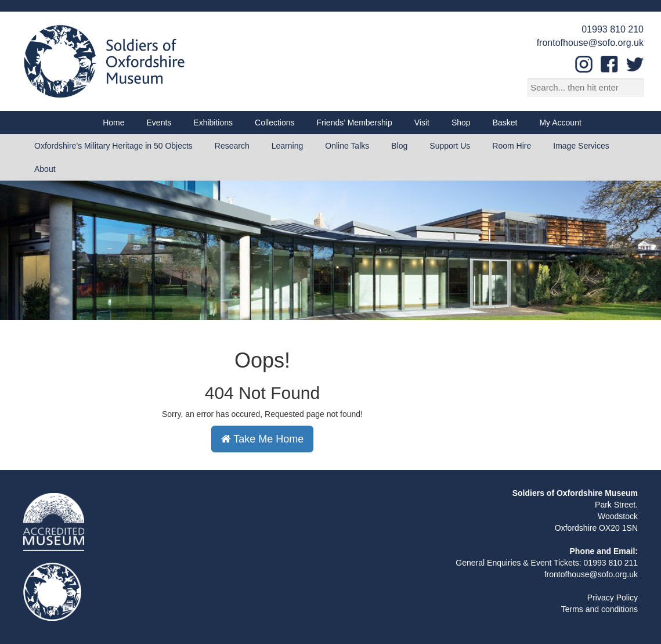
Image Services (581, 146)
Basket (505, 123)
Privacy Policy (613, 598)
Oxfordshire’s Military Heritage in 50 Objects (113, 146)
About (45, 169)
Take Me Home (263, 439)
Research (232, 146)
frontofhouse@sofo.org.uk (590, 43)
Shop (461, 123)
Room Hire (512, 146)
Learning (288, 146)
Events (159, 123)
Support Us (450, 146)
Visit (422, 123)
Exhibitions (213, 123)
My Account (560, 123)
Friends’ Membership (355, 123)
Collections (274, 123)
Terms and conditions (599, 609)
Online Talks (347, 146)
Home (113, 123)
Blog (399, 146)
